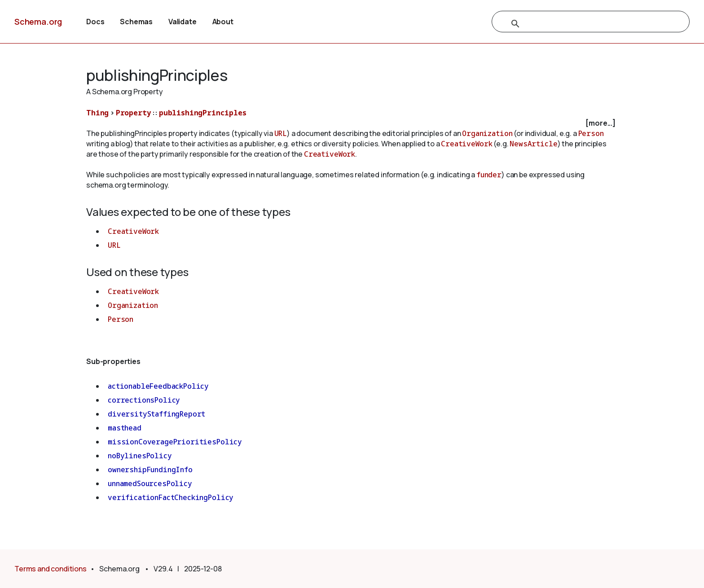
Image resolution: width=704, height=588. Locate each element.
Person (591, 133)
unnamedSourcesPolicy (150, 483)
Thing (97, 113)
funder (489, 175)
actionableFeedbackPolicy (158, 386)
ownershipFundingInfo (150, 470)
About (223, 22)
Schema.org (38, 22)
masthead (125, 428)
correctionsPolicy (144, 400)
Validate (183, 22)
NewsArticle (533, 144)
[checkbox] (352, 123)
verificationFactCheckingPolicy (171, 497)
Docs (95, 22)
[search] (581, 24)
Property (134, 113)
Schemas (136, 22)
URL (281, 133)
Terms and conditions (51, 569)
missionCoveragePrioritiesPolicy (175, 442)
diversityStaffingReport (156, 414)
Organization (487, 133)
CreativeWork (466, 144)
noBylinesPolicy (140, 456)
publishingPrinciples (203, 113)
